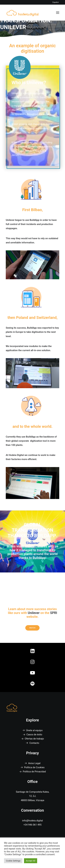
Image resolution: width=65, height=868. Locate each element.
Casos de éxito (34, 735)
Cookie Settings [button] (13, 861)
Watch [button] (32, 628)
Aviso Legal (34, 763)
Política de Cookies (34, 767)
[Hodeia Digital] (23, 13)
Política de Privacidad (34, 772)
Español (56, 2)
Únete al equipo (34, 730)
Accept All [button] (31, 861)
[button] (58, 13)
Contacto (34, 743)
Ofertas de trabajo (34, 739)
